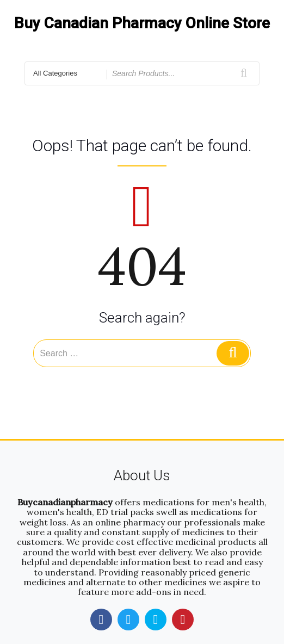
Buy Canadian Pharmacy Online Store (142, 23)
